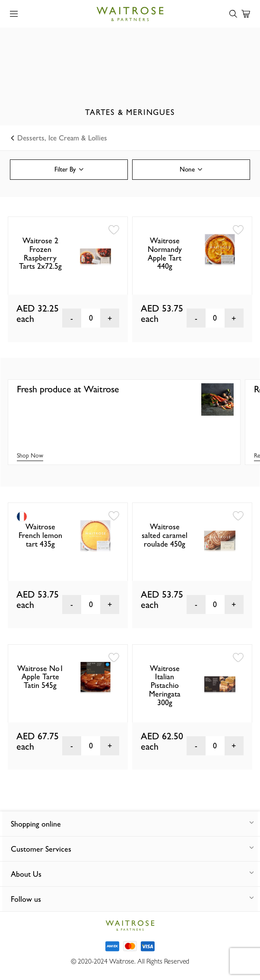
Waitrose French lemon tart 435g (40, 535)
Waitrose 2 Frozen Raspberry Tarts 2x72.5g (40, 253)
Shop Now (30, 455)
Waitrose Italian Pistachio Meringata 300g (165, 685)
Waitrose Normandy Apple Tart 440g (165, 253)
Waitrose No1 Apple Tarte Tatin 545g (40, 677)
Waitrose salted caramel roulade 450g (165, 535)
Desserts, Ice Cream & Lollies (59, 138)
